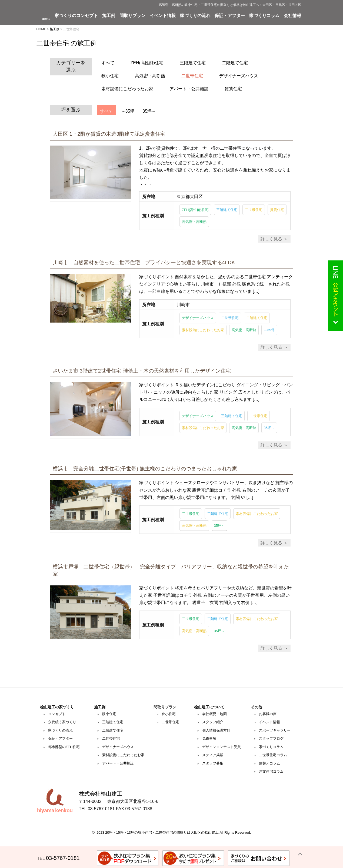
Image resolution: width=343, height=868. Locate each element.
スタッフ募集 (213, 763)
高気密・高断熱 (150, 76)
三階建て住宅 (193, 63)
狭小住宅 (110, 76)
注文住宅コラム (271, 771)
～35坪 (128, 111)
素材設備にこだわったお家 (127, 89)
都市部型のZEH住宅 (64, 747)
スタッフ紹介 (213, 722)
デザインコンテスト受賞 (222, 747)
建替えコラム (269, 763)
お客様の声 (268, 714)
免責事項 (209, 738)
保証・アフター (230, 16)
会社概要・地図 (214, 714)
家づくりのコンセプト (76, 16)
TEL (58, 858)
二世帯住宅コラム (273, 755)
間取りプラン (132, 16)
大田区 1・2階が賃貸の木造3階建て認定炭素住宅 (109, 134)
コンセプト (57, 714)
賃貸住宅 (233, 89)
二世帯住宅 (192, 76)
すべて (108, 63)
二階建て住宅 (235, 63)
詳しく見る (271, 239)
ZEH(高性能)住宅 (147, 63)
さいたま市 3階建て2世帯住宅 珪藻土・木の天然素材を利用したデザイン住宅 (142, 371)
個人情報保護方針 (216, 730)
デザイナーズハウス (239, 76)
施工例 (109, 16)
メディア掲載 (213, 755)
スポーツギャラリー (275, 730)
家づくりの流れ (195, 16)
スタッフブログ (271, 738)
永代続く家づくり (62, 722)
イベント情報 (163, 16)
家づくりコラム (264, 16)
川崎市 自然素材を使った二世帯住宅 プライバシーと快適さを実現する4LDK (144, 262)
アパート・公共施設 (189, 89)
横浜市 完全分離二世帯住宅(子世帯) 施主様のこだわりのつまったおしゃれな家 (145, 469)
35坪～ (149, 111)
